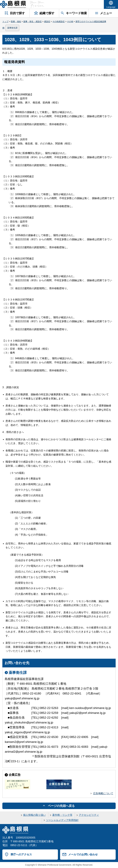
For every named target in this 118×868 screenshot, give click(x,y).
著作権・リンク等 (62, 815)
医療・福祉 (16, 22)
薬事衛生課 (12, 28)
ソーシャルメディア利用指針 (62, 820)
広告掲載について (103, 793)
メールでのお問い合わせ (83, 854)
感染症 (47, 22)
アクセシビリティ (89, 815)
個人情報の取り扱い (34, 815)
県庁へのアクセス (21, 854)
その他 (70, 22)
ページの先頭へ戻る (61, 806)
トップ (5, 22)
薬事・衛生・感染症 (32, 22)
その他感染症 (59, 22)
